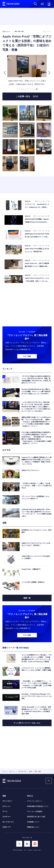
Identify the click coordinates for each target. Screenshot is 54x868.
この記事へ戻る (27, 96)
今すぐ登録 (27, 356)
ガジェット (7, 806)
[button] (5, 73)
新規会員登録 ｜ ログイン (49, 4)
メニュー (42, 4)
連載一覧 (27, 598)
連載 (4, 796)
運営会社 (30, 796)
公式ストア (7, 827)
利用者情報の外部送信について (38, 806)
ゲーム (5, 811)
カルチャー (7, 817)
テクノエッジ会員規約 (35, 811)
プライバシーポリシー (35, 801)
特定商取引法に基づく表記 (36, 817)
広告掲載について (33, 822)
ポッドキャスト (8, 822)
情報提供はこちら (33, 827)
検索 (35, 4)
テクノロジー (7, 801)
